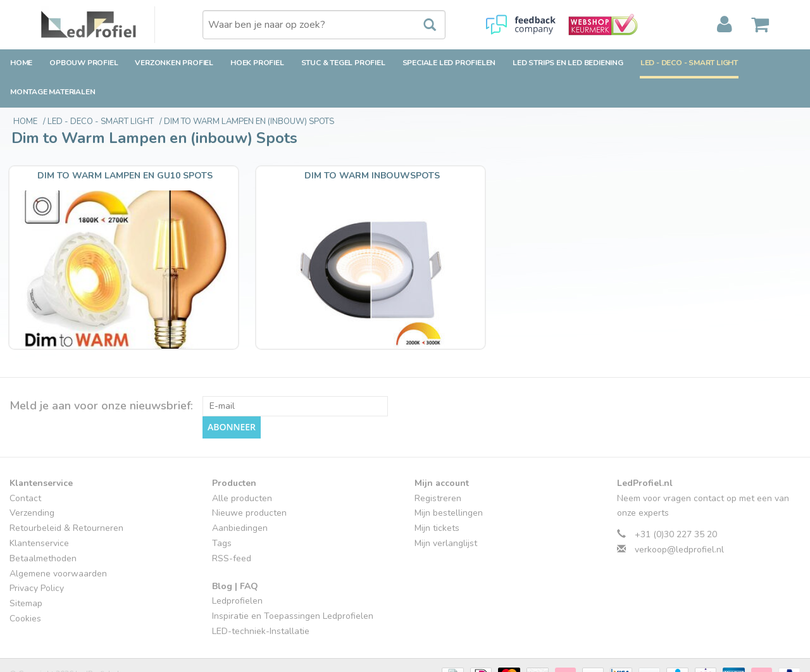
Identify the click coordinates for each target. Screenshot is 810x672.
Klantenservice (39, 510)
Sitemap (26, 571)
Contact (25, 465)
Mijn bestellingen (449, 481)
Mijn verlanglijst (446, 510)
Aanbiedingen (240, 496)
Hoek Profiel (257, 63)
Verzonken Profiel (174, 63)
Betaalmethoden (43, 526)
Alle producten (242, 465)
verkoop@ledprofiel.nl (679, 517)
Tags (222, 510)
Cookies (25, 586)
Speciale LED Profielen (449, 63)
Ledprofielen (237, 569)
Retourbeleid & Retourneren (66, 496)
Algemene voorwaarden (58, 541)
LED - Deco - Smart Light (689, 63)
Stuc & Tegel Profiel (343, 63)
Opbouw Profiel (84, 63)
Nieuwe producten (249, 481)
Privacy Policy (37, 556)
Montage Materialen (53, 92)
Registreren (438, 465)
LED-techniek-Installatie (261, 598)
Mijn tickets (437, 496)
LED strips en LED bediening (568, 63)
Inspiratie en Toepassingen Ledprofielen (293, 584)
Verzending (32, 481)
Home (21, 63)
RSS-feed (232, 526)
